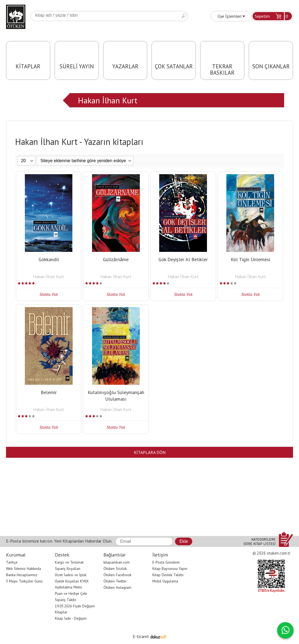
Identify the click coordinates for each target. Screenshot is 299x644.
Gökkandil (49, 259)
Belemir (49, 392)
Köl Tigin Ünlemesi (250, 259)
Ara (184, 16)
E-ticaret (141, 636)
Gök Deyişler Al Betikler (183, 259)
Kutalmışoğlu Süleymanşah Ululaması (116, 396)
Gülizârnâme (116, 259)
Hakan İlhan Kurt (108, 100)
